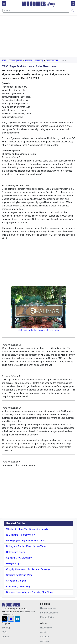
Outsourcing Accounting (18, 587)
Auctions (44, 641)
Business (29, 61)
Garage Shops (13, 564)
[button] (5, 619)
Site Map (6, 628)
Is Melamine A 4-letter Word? (21, 535)
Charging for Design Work (19, 575)
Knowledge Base (16, 61)
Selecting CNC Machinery (19, 558)
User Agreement (48, 608)
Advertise (45, 637)
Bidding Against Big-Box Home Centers (26, 541)
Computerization (52, 61)
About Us (45, 632)
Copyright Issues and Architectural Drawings (28, 569)
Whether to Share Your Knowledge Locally (27, 529)
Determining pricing (16, 552)
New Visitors (46, 628)
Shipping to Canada (16, 581)
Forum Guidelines (49, 613)
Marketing (39, 61)
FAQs (4, 632)
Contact (5, 637)
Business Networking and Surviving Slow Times (30, 592)
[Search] (36, 11)
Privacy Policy (47, 617)
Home (4, 61)
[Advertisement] (39, 37)
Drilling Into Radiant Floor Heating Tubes (26, 546)
